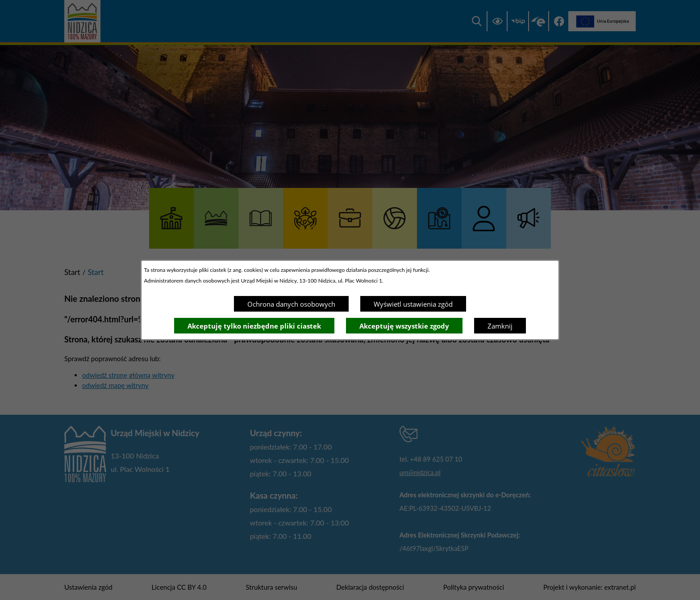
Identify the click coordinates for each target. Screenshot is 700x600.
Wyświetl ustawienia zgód (413, 304)
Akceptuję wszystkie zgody (404, 326)
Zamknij (500, 326)
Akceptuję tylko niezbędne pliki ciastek (254, 326)
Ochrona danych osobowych (291, 304)
